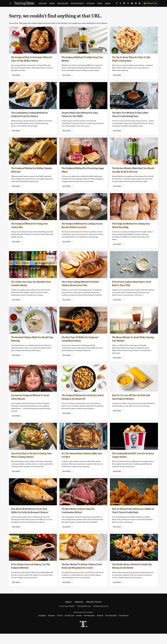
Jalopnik (51, 626)
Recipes (43, 3)
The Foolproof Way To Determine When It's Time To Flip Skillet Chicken (30, 61)
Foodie (79, 626)
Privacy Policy (94, 612)
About (68, 612)
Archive (79, 612)
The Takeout (124, 626)
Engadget (42, 626)
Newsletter (150, 3)
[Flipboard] (124, 4)
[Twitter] (120, 4)
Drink (108, 3)
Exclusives (63, 3)
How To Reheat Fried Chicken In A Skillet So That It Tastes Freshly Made (131, 516)
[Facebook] (117, 4)
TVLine (60, 626)
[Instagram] (136, 4)
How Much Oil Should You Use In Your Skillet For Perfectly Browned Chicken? (31, 516)
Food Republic (89, 626)
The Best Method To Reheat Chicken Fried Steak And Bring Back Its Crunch (82, 575)
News (52, 3)
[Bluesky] (132, 4)
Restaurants (77, 3)
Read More (16, 79)
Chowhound (69, 626)
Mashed (100, 626)
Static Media (69, 616)
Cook (100, 3)
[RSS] (140, 4)
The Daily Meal (111, 626)
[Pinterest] (128, 4)
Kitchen (90, 3)
